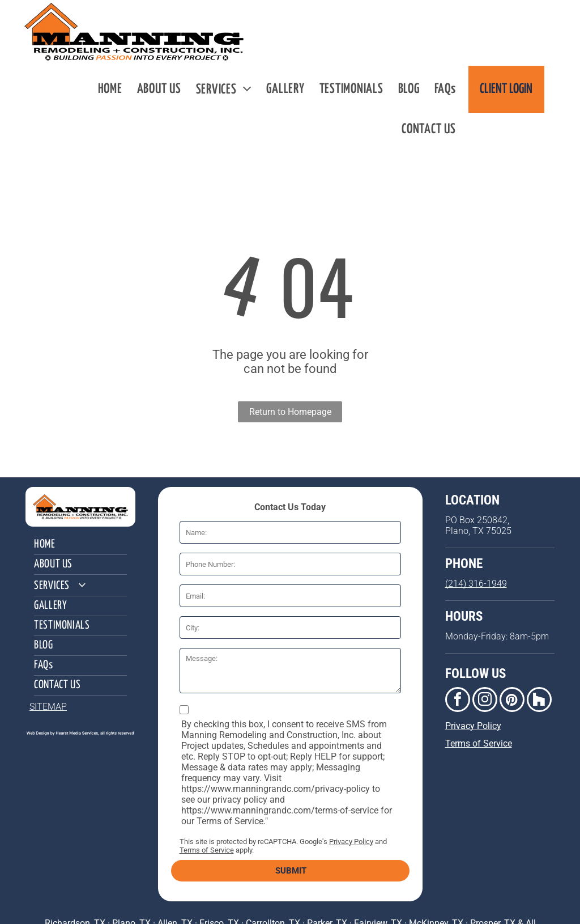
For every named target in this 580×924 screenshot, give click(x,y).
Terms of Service (207, 850)
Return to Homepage (290, 412)
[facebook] (458, 701)
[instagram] (485, 701)
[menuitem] (110, 89)
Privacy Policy (351, 842)
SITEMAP (48, 707)
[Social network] (539, 701)
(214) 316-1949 (476, 584)
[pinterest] (512, 701)
